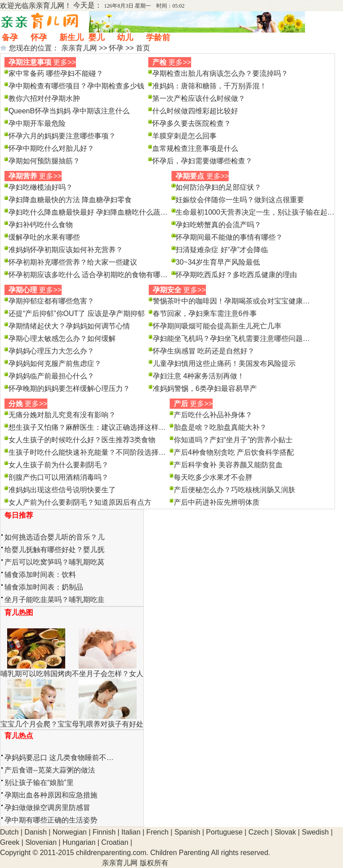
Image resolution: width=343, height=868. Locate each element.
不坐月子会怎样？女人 (108, 674)
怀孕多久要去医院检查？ (192, 123)
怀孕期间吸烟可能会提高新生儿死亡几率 (217, 326)
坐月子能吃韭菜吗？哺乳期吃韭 (54, 600)
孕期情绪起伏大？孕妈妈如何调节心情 (69, 326)
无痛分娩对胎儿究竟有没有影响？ (62, 415)
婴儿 (96, 37)
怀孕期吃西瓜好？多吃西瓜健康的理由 (236, 275)
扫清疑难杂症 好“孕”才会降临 (222, 250)
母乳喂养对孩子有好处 (108, 724)
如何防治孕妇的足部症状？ (218, 187)
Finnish (104, 832)
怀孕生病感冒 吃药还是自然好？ (204, 351)
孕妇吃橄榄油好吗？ (41, 187)
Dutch (9, 832)
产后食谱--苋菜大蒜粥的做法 (50, 770)
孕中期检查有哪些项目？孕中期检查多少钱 (76, 86)
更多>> (65, 62)
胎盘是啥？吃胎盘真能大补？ (220, 427)
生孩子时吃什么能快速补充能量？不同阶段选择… (87, 452)
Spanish (187, 832)
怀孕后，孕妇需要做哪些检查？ (202, 161)
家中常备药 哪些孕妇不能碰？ (56, 73)
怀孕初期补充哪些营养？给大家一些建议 (73, 262)
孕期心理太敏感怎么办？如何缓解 (62, 338)
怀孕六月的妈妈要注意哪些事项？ (62, 136)
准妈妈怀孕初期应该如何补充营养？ (66, 250)
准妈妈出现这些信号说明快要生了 (62, 490)
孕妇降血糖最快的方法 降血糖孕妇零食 (70, 200)
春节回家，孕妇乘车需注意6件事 (205, 314)
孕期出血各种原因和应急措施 (51, 795)
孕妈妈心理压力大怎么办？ (51, 351)
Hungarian (79, 842)
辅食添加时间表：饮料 (40, 575)
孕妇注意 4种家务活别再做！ (199, 376)
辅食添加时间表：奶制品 (44, 587)
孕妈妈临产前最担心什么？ (51, 376)
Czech (258, 832)
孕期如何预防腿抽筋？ (44, 161)
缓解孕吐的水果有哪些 (44, 237)
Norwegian (70, 832)
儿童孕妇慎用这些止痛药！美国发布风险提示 (224, 363)
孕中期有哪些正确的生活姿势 (51, 820)
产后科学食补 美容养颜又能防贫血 (228, 465)
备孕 (10, 37)
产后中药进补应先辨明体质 (217, 502)
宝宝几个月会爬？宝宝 (36, 724)
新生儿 (71, 37)
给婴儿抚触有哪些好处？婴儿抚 (54, 550)
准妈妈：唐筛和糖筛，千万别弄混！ (209, 86)
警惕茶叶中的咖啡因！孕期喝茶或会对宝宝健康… (231, 301)
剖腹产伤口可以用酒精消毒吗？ (59, 477)
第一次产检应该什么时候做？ (199, 98)
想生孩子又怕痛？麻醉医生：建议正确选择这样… (87, 427)
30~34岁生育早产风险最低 (218, 262)
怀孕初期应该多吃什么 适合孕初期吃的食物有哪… (88, 275)
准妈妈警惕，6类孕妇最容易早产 (205, 388)
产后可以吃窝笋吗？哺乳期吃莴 (54, 562)
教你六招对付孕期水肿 (44, 98)
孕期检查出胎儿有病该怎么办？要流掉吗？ (220, 73)
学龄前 (158, 37)
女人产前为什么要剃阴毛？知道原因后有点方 (80, 502)
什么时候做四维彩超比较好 (195, 111)
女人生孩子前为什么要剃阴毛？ (59, 465)
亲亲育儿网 (46, 6)
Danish (36, 832)
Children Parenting (180, 853)
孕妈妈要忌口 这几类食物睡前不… (59, 758)
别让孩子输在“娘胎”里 (39, 783)
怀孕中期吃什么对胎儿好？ (51, 148)
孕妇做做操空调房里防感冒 (47, 808)
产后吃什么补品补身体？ (213, 415)
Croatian (115, 842)
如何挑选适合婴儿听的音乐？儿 (54, 537)
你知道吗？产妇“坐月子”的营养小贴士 (233, 440)
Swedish (315, 832)
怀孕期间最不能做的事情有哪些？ (229, 237)
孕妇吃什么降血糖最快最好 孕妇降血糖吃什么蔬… (88, 212)
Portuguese (224, 832)
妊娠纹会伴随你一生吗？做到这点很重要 (240, 200)
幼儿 (125, 37)
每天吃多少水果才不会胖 (213, 477)
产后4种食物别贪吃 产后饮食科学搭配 (234, 452)
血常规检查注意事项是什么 (195, 148)
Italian (131, 832)
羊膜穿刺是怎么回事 (184, 136)
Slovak (285, 832)
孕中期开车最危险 (37, 123)
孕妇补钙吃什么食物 (41, 225)
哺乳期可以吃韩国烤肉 (36, 674)
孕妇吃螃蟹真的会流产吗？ (218, 225)
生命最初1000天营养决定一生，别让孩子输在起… (255, 212)
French (158, 832)
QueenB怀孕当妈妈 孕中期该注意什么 (69, 111)
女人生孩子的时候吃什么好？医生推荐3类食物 (82, 440)
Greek (10, 842)
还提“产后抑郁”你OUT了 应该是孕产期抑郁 (77, 314)
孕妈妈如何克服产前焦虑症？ (55, 363)
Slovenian (41, 842)
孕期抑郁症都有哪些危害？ (51, 301)
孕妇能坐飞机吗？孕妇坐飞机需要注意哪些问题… (231, 338)
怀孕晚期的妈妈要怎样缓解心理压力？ (69, 388)
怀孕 (39, 37)
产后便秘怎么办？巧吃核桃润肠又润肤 (234, 490)
